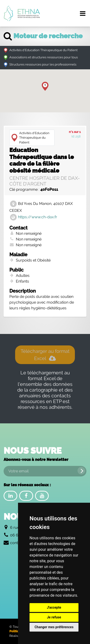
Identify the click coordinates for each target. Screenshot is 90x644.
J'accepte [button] (54, 607)
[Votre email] (45, 471)
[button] (45, 86)
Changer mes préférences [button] (54, 627)
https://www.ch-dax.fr (38, 217)
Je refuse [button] (54, 617)
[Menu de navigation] (83, 13)
